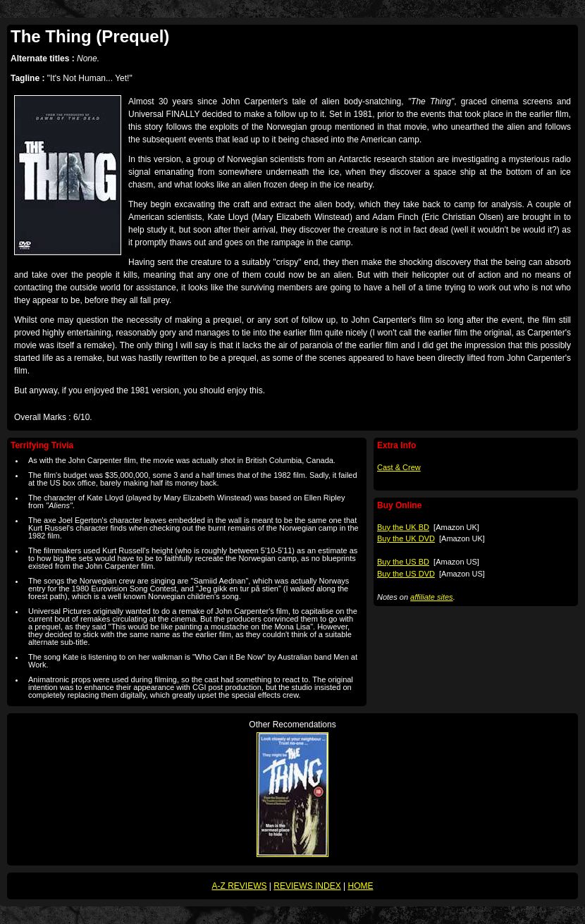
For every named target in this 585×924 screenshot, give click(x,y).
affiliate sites (432, 597)
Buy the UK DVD (406, 538)
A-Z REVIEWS (240, 886)
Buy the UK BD (403, 527)
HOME (360, 886)
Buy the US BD (403, 562)
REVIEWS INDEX (307, 886)
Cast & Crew (399, 467)
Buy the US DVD (406, 574)
